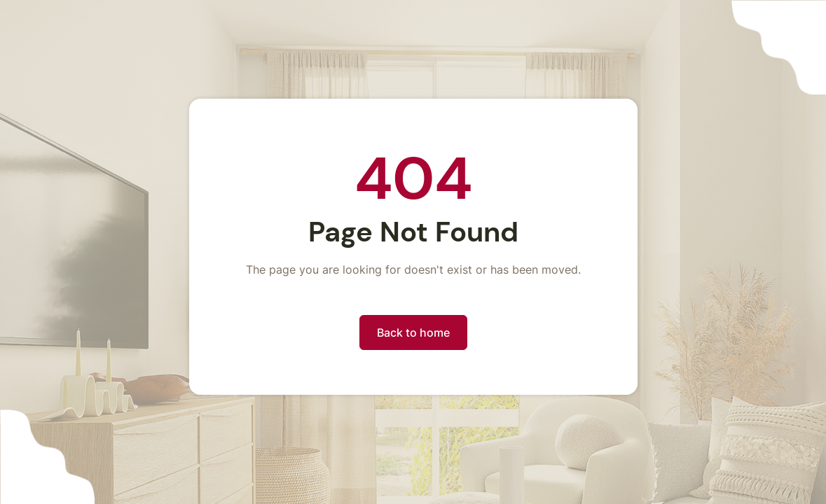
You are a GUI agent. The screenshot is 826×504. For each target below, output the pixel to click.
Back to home (413, 332)
